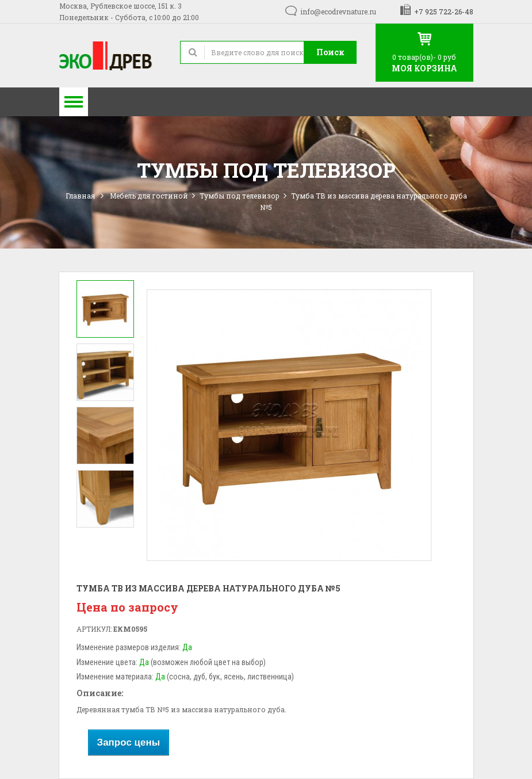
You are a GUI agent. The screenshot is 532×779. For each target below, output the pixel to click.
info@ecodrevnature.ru (338, 12)
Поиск (330, 52)
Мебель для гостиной (149, 196)
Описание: (100, 693)
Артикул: (94, 629)
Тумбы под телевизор (240, 196)
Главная (80, 196)
